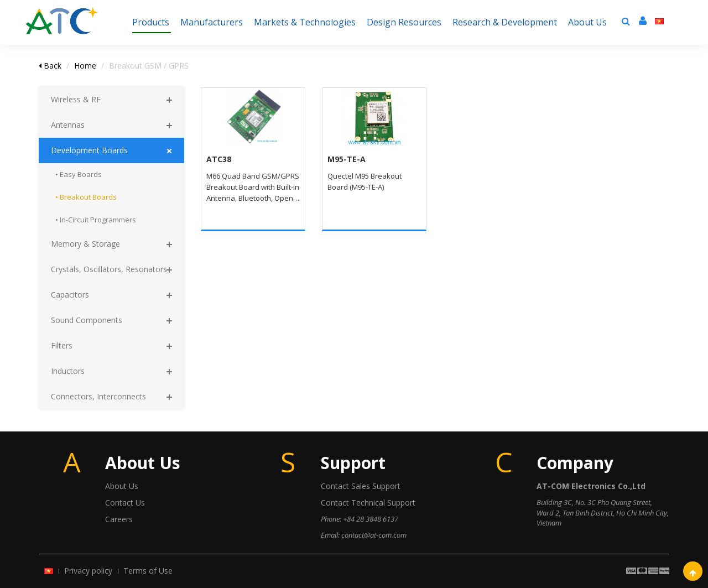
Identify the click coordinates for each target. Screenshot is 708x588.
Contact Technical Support (368, 503)
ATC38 (219, 159)
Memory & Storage (85, 244)
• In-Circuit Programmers (96, 220)
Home (85, 66)
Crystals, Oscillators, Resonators (109, 269)
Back (50, 66)
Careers (119, 519)
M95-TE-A (347, 159)
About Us (122, 486)
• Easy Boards (79, 174)
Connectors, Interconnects (98, 396)
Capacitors (70, 295)
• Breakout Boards (86, 197)
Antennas (68, 125)
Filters (62, 345)
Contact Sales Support (361, 486)
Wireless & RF (76, 99)
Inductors (68, 371)
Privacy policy (88, 571)
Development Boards (89, 150)
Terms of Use (148, 571)
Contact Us (125, 503)
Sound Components (87, 320)
